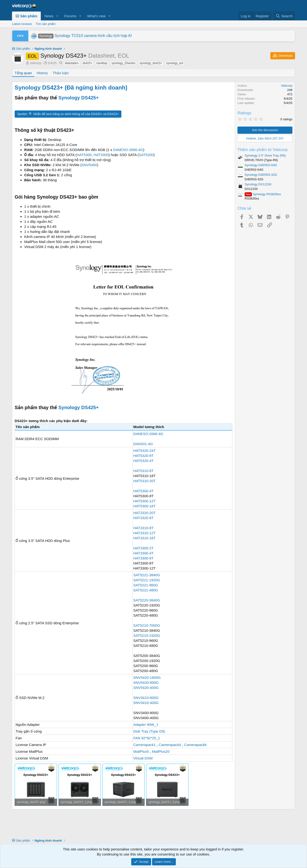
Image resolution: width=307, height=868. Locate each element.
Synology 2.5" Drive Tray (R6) (265, 155)
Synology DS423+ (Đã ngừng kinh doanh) (71, 88)
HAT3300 (101, 155)
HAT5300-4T (144, 491)
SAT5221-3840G (147, 575)
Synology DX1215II (258, 184)
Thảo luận (61, 73)
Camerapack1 (145, 745)
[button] (57, 16)
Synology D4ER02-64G (261, 165)
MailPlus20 (161, 751)
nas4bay (102, 63)
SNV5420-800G (146, 683)
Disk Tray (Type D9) (149, 731)
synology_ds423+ (151, 63)
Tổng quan (23, 73)
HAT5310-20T (145, 481)
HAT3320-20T (145, 513)
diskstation (72, 63)
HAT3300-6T (144, 558)
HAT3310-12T (145, 533)
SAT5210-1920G (147, 635)
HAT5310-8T (144, 471)
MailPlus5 (141, 751)
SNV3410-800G (146, 698)
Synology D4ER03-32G (261, 175)
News (49, 16)
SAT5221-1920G (147, 580)
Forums (70, 16)
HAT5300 (84, 155)
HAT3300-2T (144, 548)
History (42, 73)
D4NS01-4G (143, 444)
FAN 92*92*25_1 (147, 738)
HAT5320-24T (145, 451)
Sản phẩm (26, 16)
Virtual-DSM (143, 758)
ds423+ (88, 63)
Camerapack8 (195, 745)
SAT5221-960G (146, 585)
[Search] (284, 16)
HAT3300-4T (144, 553)
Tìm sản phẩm (46, 24)
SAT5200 (146, 155)
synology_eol (175, 63)
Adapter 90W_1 (146, 725)
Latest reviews (22, 24)
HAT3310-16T (145, 538)
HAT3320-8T (144, 518)
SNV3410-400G (146, 703)
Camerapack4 (170, 745)
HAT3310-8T (144, 528)
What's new (96, 16)
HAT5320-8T (144, 456)
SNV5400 (89, 165)
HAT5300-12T (145, 501)
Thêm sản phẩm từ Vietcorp (263, 150)
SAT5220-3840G (147, 600)
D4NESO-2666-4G (128, 150)
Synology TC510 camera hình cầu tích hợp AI (85, 36)
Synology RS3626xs (263, 194)
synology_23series (123, 63)
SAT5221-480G (146, 590)
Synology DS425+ (78, 98)
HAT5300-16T (145, 506)
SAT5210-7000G (147, 625)
